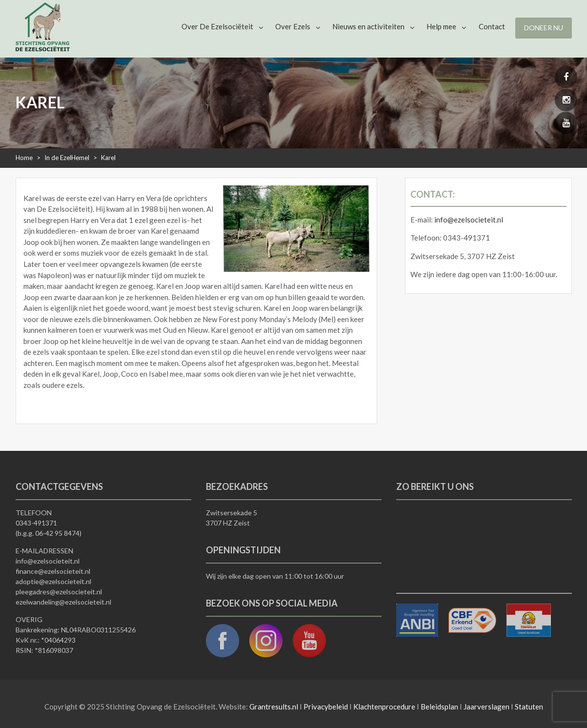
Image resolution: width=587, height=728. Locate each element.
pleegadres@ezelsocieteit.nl (59, 592)
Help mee (441, 26)
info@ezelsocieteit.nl (469, 220)
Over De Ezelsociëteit (217, 26)
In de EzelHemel (67, 158)
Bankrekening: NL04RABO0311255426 (76, 630)
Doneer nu (544, 28)
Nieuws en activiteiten (368, 26)
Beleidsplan (439, 707)
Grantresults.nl (274, 707)
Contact (492, 26)
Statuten (529, 707)
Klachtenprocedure (384, 707)
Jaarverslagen (486, 707)
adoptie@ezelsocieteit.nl (53, 581)
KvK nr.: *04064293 (46, 640)
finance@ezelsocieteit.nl (53, 571)
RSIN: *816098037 (44, 650)
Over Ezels (293, 26)
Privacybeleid (326, 707)
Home (24, 158)
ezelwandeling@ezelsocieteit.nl (63, 602)
